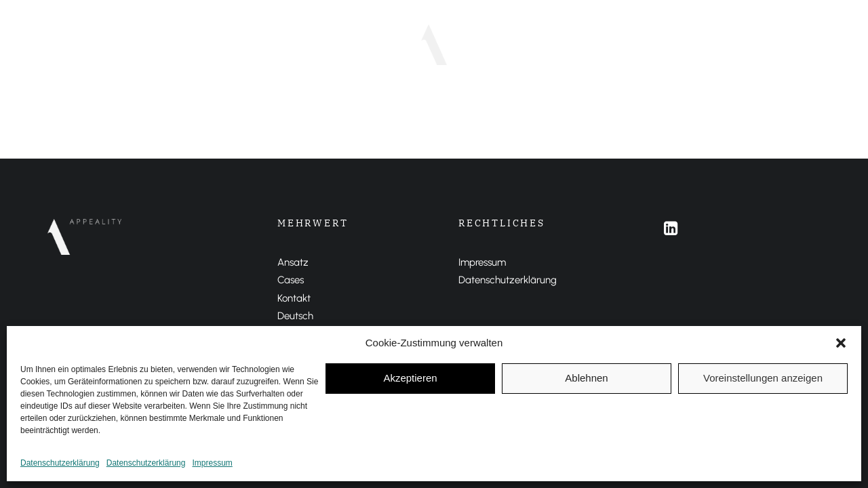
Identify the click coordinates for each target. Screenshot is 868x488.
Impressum (212, 463)
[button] (841, 343)
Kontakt (294, 298)
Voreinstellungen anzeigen (763, 378)
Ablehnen (586, 378)
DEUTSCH (502, 44)
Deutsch (295, 316)
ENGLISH (562, 44)
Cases (372, 44)
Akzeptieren (410, 378)
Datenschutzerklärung (60, 463)
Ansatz (319, 44)
